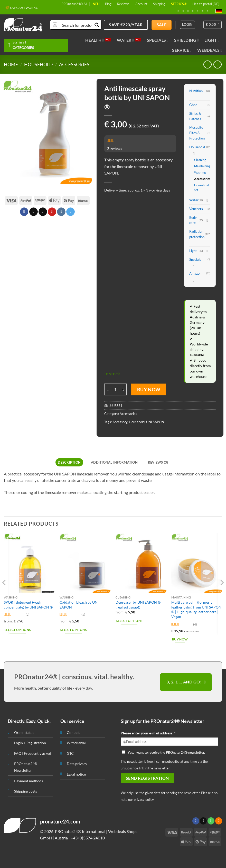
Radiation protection (197, 234)
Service (182, 50)
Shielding (186, 40)
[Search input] (78, 25)
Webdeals (210, 50)
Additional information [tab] (114, 462)
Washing (200, 172)
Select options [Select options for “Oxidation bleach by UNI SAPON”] (73, 630)
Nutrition (196, 91)
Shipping (159, 4)
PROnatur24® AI (74, 4)
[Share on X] (33, 212)
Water (125, 40)
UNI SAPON (155, 422)
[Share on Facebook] (24, 212)
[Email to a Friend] (43, 212)
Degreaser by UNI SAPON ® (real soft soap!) (138, 605)
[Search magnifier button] (97, 25)
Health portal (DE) (206, 4)
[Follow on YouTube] (209, 11)
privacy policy (144, 800)
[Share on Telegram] (70, 212)
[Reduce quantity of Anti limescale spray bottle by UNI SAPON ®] (107, 389)
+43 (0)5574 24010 (88, 838)
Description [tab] (69, 462)
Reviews (123, 4)
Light (212, 40)
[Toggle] (194, 98)
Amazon (195, 273)
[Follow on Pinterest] (199, 11)
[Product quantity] (115, 389)
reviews (114, 148)
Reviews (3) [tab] (158, 462)
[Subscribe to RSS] (204, 11)
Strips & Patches (195, 116)
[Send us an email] (194, 11)
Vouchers (196, 209)
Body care (193, 220)
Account (141, 4)
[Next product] (207, 64)
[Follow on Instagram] (184, 11)
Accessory (120, 422)
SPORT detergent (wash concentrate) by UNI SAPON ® (28, 605)
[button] (213, 25)
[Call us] (211, 821)
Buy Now (149, 389)
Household (39, 64)
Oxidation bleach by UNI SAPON (79, 605)
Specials (158, 40)
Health (95, 40)
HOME (11, 64)
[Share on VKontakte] (61, 212)
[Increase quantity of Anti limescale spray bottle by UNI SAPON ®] (123, 389)
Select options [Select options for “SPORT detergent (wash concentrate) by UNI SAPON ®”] (18, 630)
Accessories (74, 64)
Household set (202, 188)
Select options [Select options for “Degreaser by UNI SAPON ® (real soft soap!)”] (129, 621)
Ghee (193, 105)
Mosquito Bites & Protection (197, 133)
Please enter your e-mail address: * (148, 733)
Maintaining (202, 166)
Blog (108, 4)
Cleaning (200, 160)
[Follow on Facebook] (179, 11)
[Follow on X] (189, 11)
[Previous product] (217, 64)
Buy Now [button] (180, 639)
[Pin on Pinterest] (52, 212)
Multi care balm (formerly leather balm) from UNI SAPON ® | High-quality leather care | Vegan (196, 609)
